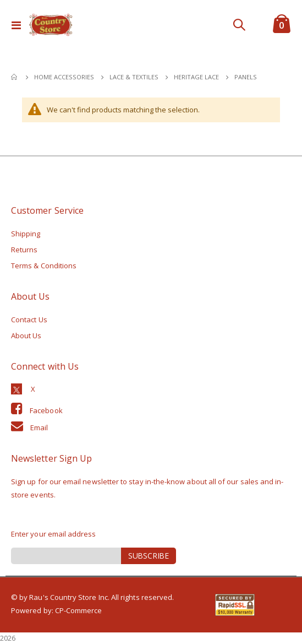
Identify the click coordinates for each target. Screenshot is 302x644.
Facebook (46, 410)
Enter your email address (54, 534)
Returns (24, 250)
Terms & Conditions (44, 266)
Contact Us (29, 320)
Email (39, 427)
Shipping (26, 234)
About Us (26, 335)
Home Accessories (64, 77)
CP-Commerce (79, 610)
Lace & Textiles (134, 77)
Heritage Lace (196, 77)
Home (15, 77)
